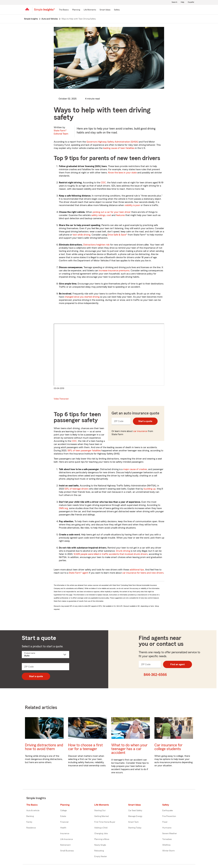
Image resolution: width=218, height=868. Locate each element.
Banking (30, 816)
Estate (63, 816)
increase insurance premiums (114, 271)
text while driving (82, 235)
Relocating (99, 851)
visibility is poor (132, 205)
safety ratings (98, 215)
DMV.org (63, 508)
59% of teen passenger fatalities (84, 451)
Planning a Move (102, 839)
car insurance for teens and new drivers (143, 573)
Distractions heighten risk (96, 245)
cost (109, 215)
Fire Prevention (169, 816)
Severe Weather (170, 834)
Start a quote (145, 421)
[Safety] (117, 10)
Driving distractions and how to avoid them (44, 747)
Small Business (67, 851)
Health (63, 828)
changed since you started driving (82, 297)
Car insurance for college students (168, 747)
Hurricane (167, 828)
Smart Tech (133, 822)
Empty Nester (101, 857)
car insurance (140, 431)
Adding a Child (101, 828)
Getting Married (102, 816)
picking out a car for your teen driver (112, 212)
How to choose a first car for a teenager (85, 747)
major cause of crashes (135, 469)
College (64, 811)
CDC (103, 183)
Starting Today (135, 828)
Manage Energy (135, 816)
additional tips (137, 570)
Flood (165, 822)
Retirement (65, 845)
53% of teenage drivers (76, 489)
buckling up (150, 489)
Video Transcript (61, 399)
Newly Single (100, 845)
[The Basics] (64, 10)
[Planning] (76, 10)
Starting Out (100, 811)
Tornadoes (167, 839)
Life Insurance (67, 839)
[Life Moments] (90, 10)
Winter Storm (168, 851)
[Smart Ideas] (105, 10)
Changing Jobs (101, 834)
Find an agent (178, 664)
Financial (64, 822)
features (120, 215)
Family (29, 822)
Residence (31, 828)
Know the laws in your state (122, 173)
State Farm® (61, 132)
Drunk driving (123, 551)
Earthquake (168, 811)
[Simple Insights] (44, 11)
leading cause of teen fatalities (119, 148)
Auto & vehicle (33, 811)
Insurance (65, 834)
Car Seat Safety (135, 811)
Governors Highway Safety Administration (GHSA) (112, 142)
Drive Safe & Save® (117, 235)
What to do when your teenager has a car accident (129, 749)
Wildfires (166, 845)
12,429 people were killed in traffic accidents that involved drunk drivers (111, 554)
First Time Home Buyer (105, 822)
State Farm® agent (79, 573)
